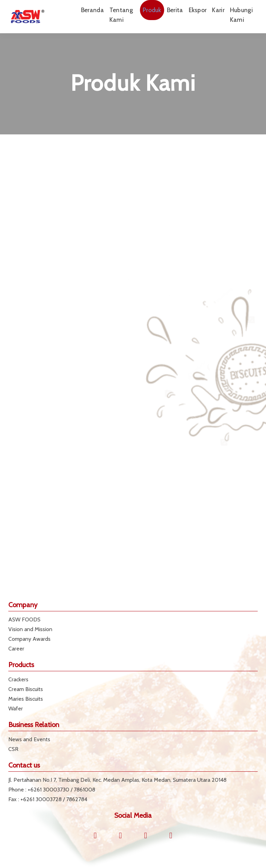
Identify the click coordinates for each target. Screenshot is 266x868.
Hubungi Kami (241, 15)
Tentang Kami (121, 15)
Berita (175, 10)
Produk (152, 10)
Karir (218, 10)
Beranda (92, 10)
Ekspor (198, 10)
